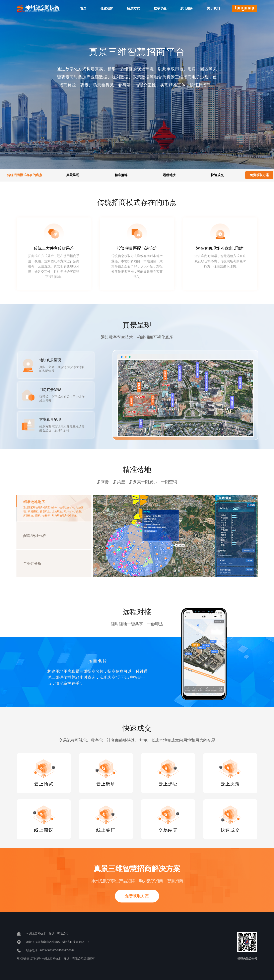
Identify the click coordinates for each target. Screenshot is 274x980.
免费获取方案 (259, 175)
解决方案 (133, 8)
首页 (83, 8)
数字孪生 (160, 8)
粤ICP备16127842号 (29, 959)
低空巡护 (107, 8)
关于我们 (213, 8)
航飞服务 (187, 8)
